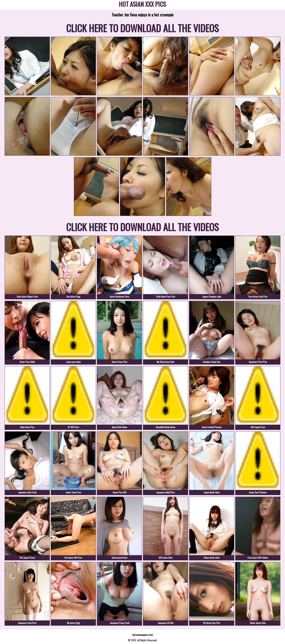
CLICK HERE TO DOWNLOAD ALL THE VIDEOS (142, 28)
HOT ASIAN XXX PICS (142, 5)
